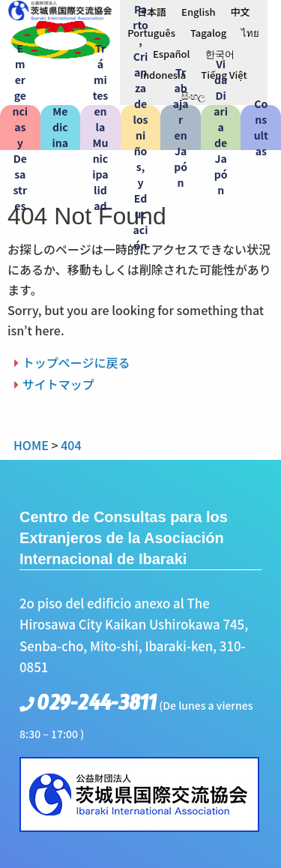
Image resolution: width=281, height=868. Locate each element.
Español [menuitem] (171, 54)
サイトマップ (58, 384)
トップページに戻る (76, 362)
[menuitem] (152, 11)
